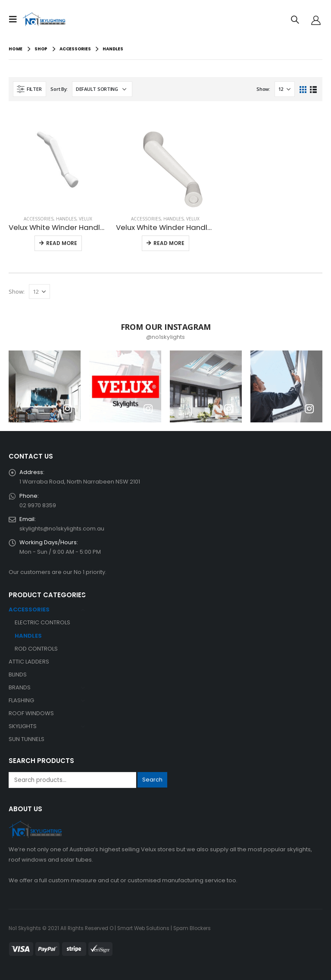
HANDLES (66, 219)
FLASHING (21, 700)
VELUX (86, 219)
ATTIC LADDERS (29, 662)
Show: (263, 89)
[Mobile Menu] (16, 19)
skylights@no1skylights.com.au (62, 529)
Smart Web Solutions (143, 928)
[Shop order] (102, 89)
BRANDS (20, 687)
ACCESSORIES (39, 219)
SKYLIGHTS (23, 726)
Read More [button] (62, 243)
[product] (58, 159)
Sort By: (59, 89)
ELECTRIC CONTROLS (42, 622)
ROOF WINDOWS (31, 713)
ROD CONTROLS (36, 649)
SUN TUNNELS (27, 739)
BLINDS (18, 675)
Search (152, 780)
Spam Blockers (192, 928)
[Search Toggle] (295, 19)
